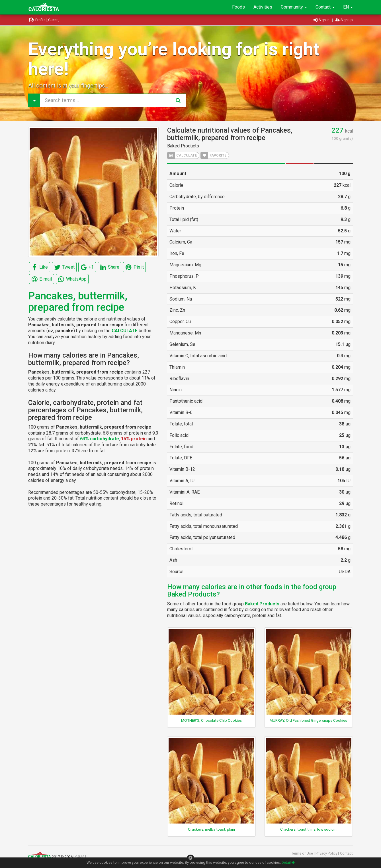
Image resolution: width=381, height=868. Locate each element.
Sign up (344, 20)
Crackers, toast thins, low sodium (308, 829)
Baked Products (183, 146)
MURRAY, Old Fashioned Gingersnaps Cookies (308, 720)
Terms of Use (303, 853)
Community (294, 7)
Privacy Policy (327, 853)
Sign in (322, 20)
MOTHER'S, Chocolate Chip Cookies (211, 720)
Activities (263, 7)
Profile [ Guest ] (44, 20)
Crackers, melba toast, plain (211, 829)
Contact (325, 7)
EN (348, 7)
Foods (238, 7)
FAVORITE (214, 155)
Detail (288, 862)
